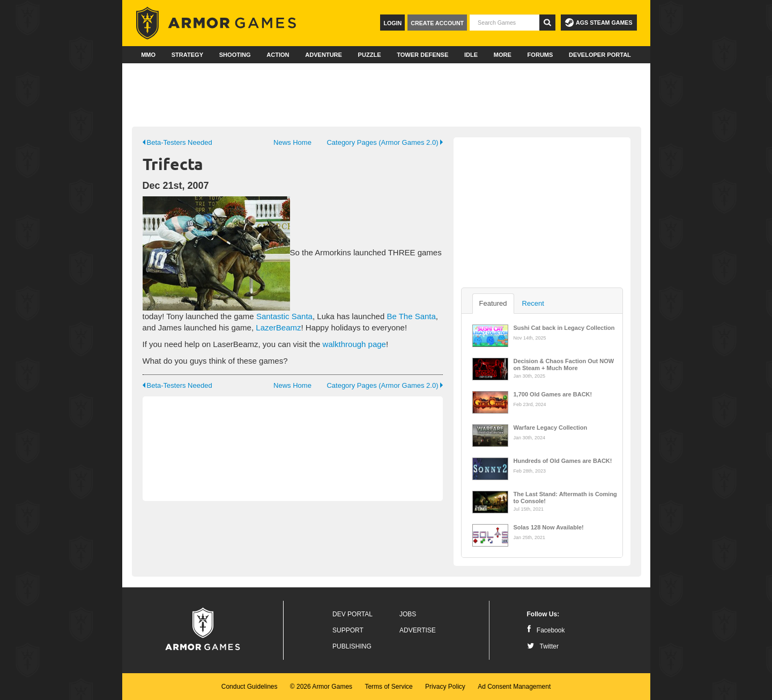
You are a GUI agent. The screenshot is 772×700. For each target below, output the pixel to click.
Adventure (324, 55)
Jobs (408, 614)
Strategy (187, 55)
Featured (493, 303)
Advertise (418, 630)
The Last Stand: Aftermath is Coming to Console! (565, 497)
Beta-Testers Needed (177, 142)
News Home (292, 142)
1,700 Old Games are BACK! (553, 394)
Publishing (352, 646)
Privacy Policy (445, 687)
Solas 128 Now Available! (549, 527)
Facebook (546, 630)
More (503, 55)
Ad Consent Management (514, 687)
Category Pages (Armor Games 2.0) (384, 142)
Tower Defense (422, 55)
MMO (148, 55)
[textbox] (504, 23)
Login (392, 23)
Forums (540, 55)
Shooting (235, 55)
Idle (471, 55)
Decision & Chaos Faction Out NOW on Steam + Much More (564, 364)
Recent (533, 303)
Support (348, 630)
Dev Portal (352, 614)
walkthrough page (354, 344)
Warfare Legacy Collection (551, 428)
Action (278, 55)
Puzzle (370, 55)
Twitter (543, 646)
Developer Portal (600, 55)
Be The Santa (411, 316)
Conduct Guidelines (250, 687)
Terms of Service (388, 687)
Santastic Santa (284, 316)
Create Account (437, 23)
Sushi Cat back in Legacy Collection (564, 328)
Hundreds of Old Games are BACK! (563, 461)
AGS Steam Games (599, 23)
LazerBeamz (278, 327)
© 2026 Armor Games (321, 687)
